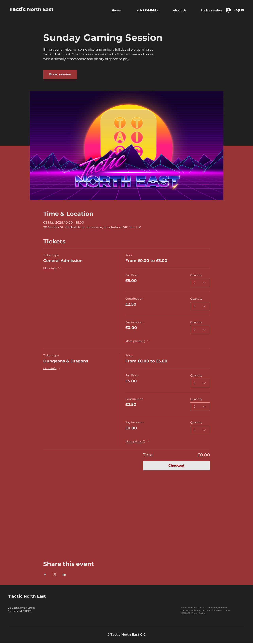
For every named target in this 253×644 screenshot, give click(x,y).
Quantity (196, 275)
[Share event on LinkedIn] (65, 574)
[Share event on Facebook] (45, 574)
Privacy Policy (198, 613)
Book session (60, 74)
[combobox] (200, 283)
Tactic (17, 9)
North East (40, 9)
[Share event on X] (55, 574)
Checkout (176, 466)
